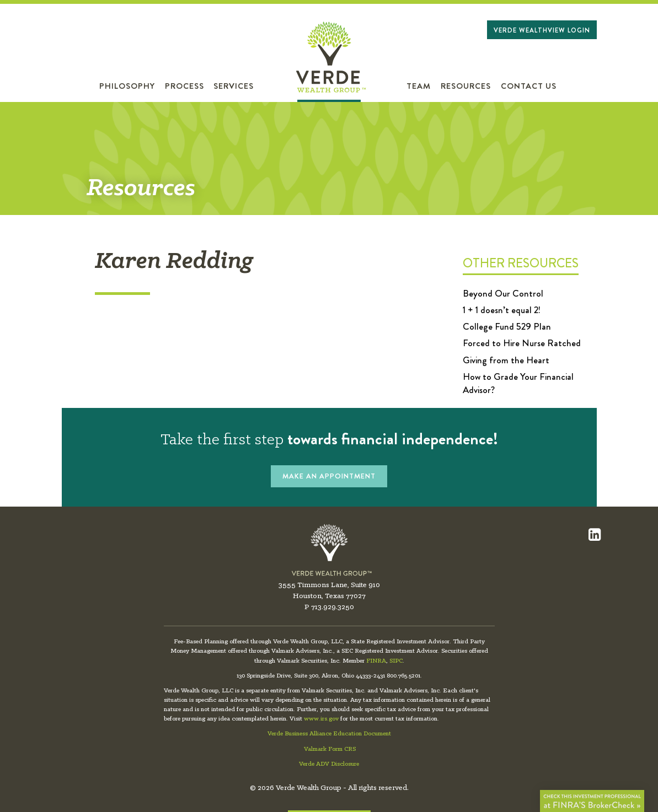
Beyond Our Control (503, 293)
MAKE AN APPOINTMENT (329, 476)
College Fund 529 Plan (507, 326)
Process (184, 86)
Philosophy (127, 86)
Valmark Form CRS (330, 749)
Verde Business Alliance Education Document (329, 734)
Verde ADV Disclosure (329, 764)
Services (234, 86)
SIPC (396, 661)
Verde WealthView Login (542, 30)
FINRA (376, 661)
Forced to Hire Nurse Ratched (522, 343)
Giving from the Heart (506, 360)
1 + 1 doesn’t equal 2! (502, 310)
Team (419, 86)
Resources (466, 86)
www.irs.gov (321, 719)
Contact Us (529, 86)
